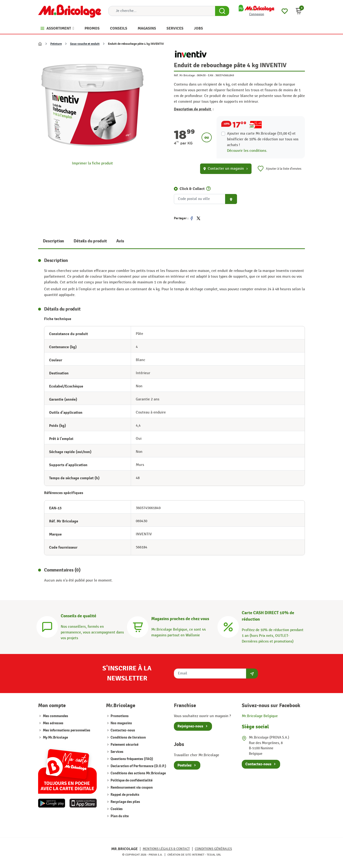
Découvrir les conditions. (247, 151)
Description (53, 241)
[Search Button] (222, 11)
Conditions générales (213, 849)
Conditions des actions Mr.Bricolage (138, 773)
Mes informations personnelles (67, 730)
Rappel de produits (125, 795)
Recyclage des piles (125, 802)
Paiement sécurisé (124, 745)
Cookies (116, 809)
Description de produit (194, 109)
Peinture (56, 44)
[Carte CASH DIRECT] (228, 626)
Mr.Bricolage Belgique (260, 716)
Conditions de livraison (128, 738)
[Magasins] (138, 626)
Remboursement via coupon (131, 788)
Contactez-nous (122, 730)
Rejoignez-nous (190, 726)
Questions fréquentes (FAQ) (131, 759)
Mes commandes (55, 716)
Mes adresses (53, 723)
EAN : (211, 75)
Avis (120, 241)
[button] (299, 11)
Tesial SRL (214, 855)
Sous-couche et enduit (85, 44)
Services (117, 752)
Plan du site (119, 816)
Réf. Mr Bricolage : (185, 75)
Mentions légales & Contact (166, 849)
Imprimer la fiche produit (92, 163)
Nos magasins (121, 723)
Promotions (119, 716)
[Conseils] (47, 626)
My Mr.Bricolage (55, 738)
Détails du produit (90, 241)
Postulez (184, 765)
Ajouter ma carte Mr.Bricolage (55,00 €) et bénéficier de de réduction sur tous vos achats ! (263, 139)
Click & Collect (192, 189)
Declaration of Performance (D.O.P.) (138, 766)
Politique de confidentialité (131, 780)
